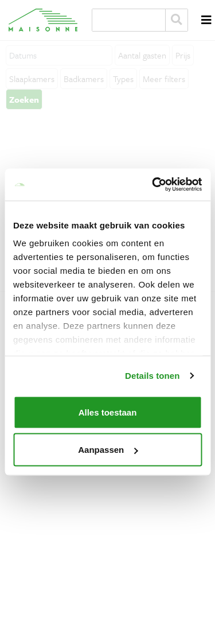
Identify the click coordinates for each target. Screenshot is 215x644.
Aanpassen (108, 450)
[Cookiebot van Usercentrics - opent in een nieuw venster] (153, 185)
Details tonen (152, 376)
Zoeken (177, 20)
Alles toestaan (108, 412)
